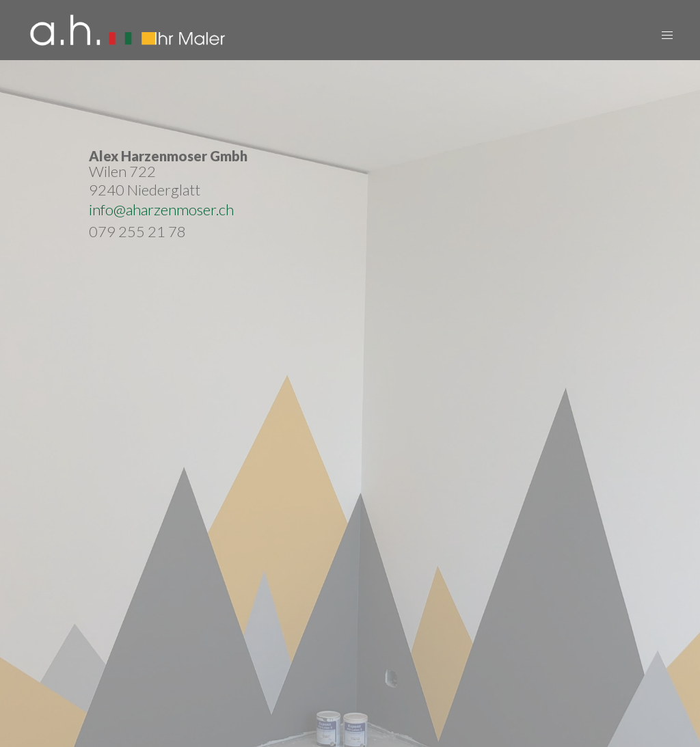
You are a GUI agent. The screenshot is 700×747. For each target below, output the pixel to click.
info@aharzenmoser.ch (161, 209)
